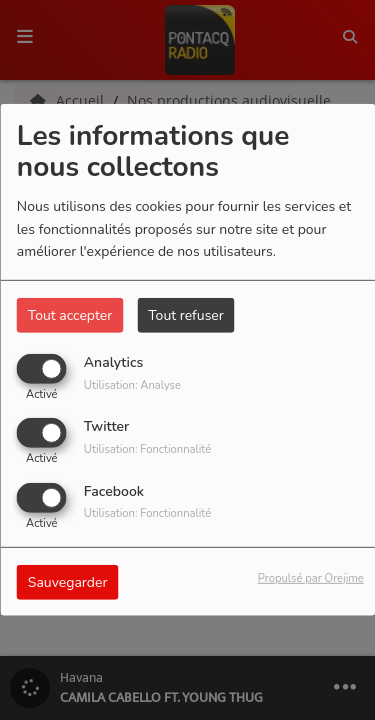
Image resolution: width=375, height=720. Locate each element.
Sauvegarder (68, 581)
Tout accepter (70, 315)
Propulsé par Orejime (311, 577)
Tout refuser (186, 315)
